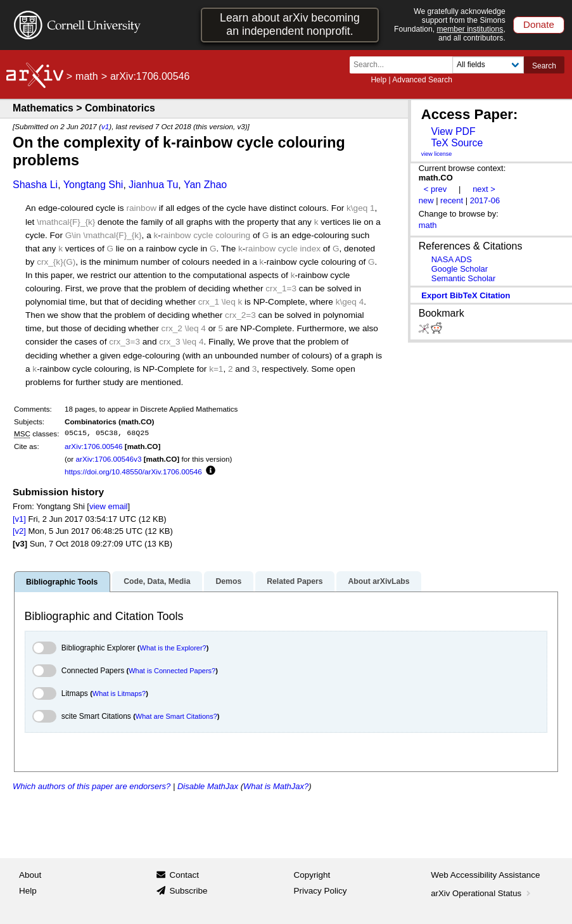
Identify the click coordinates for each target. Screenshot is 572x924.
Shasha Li (35, 185)
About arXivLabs (378, 581)
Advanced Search (422, 80)
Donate (539, 24)
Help (378, 80)
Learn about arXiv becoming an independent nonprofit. (290, 24)
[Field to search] (488, 65)
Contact (184, 875)
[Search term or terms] (405, 65)
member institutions (470, 29)
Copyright (312, 875)
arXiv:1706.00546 (94, 446)
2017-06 (485, 200)
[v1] (19, 519)
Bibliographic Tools (62, 582)
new (426, 200)
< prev (435, 189)
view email (108, 506)
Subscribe (188, 891)
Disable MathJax (208, 786)
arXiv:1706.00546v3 (108, 459)
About (30, 875)
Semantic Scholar (464, 278)
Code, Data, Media (157, 581)
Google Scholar (460, 269)
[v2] (19, 531)
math (87, 76)
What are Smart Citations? (176, 716)
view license (437, 154)
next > (484, 189)
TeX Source (457, 143)
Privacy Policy (321, 891)
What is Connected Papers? (172, 671)
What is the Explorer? (173, 648)
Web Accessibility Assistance (485, 875)
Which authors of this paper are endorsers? (92, 786)
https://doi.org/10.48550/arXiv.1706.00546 (133, 471)
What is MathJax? (276, 786)
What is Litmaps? (119, 693)
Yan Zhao (205, 185)
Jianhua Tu (153, 185)
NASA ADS (452, 259)
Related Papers (295, 581)
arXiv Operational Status (482, 893)
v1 (105, 126)
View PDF (453, 131)
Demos (228, 581)
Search (544, 66)
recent (452, 200)
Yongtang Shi (93, 185)
